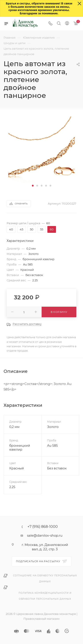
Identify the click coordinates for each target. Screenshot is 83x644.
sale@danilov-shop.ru (45, 535)
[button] (33, 186)
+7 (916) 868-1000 (43, 527)
